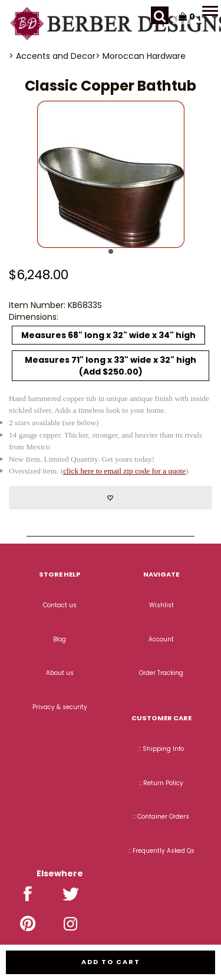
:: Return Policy (161, 783)
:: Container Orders (161, 817)
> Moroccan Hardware (141, 56)
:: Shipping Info (161, 749)
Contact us (60, 605)
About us (60, 673)
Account (161, 639)
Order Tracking (161, 673)
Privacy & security (60, 707)
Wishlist (161, 605)
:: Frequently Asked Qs (161, 851)
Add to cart (111, 962)
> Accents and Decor (52, 56)
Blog (60, 639)
